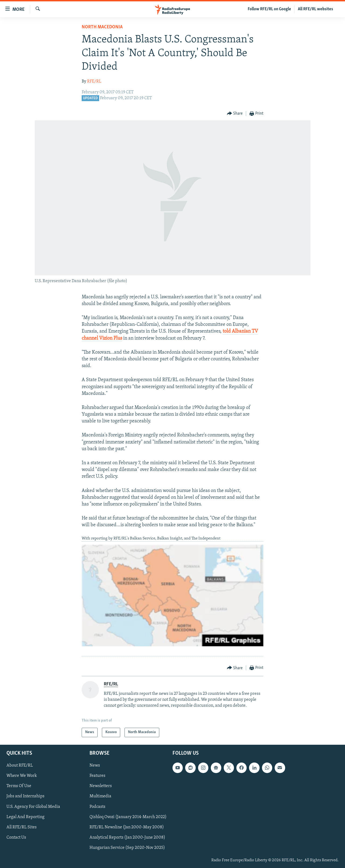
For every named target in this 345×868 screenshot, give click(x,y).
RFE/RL (94, 81)
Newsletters (101, 786)
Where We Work (22, 776)
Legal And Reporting (25, 817)
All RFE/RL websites (315, 9)
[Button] (235, 114)
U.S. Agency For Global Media (33, 807)
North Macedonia (102, 27)
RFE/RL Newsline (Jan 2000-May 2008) (127, 827)
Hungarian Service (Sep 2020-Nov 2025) (127, 848)
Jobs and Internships (25, 796)
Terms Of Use (19, 786)
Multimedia (100, 796)
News (95, 766)
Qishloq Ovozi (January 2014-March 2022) (128, 817)
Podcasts (97, 807)
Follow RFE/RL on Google (269, 9)
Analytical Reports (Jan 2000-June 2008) (127, 837)
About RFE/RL (20, 766)
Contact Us (16, 837)
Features (97, 776)
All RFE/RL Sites (22, 827)
